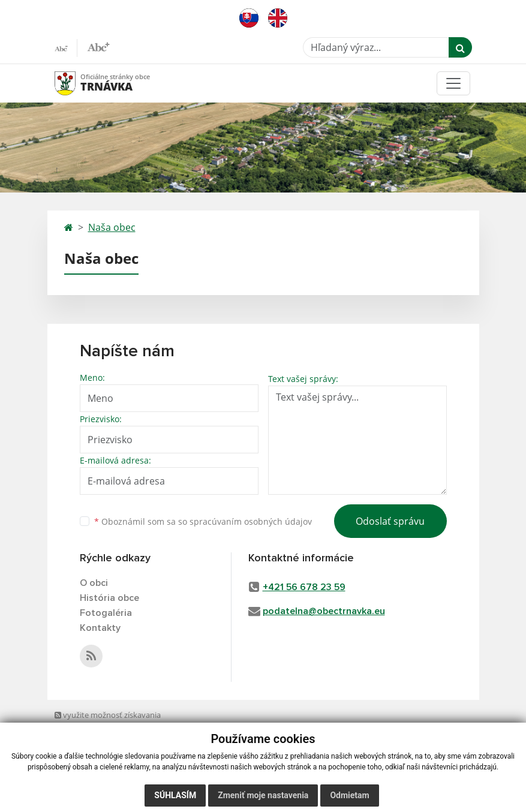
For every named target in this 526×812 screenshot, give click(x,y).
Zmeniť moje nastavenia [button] (263, 795)
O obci (94, 583)
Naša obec (112, 227)
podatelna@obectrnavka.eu (324, 611)
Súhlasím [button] (175, 795)
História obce (109, 598)
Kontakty (100, 628)
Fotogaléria (106, 613)
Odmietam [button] (349, 795)
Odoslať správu (390, 521)
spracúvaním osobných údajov (251, 521)
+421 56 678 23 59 (304, 587)
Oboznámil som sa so (203, 521)
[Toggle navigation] (453, 83)
